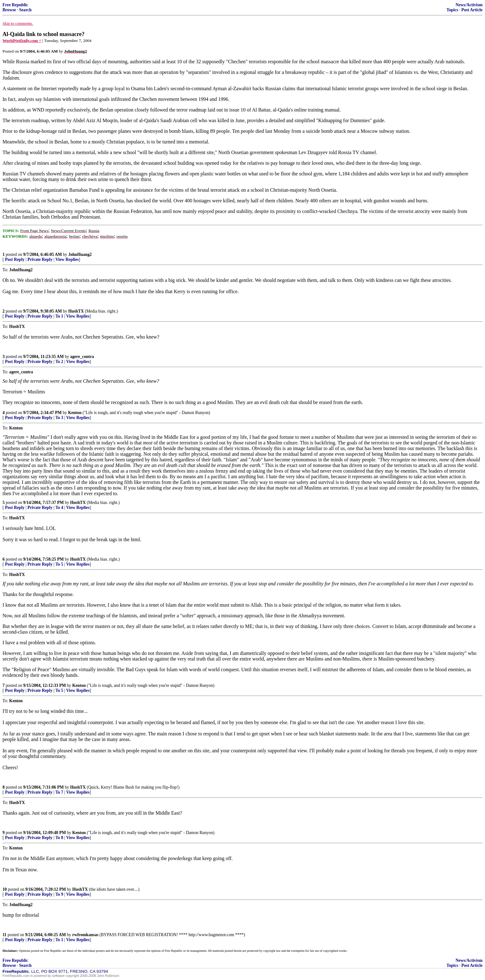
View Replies (67, 259)
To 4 (59, 508)
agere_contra (82, 357)
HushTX (76, 311)
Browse (9, 10)
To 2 (59, 362)
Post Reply (15, 259)
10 (5, 889)
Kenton (75, 413)
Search (25, 10)
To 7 (59, 792)
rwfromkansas (85, 935)
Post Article (472, 10)
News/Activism (469, 5)
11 (5, 935)
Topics (452, 10)
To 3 (59, 418)
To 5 (59, 564)
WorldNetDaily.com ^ (22, 41)
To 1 (59, 316)
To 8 (59, 838)
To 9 (59, 894)
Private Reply (40, 259)
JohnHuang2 (80, 254)
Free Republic (15, 5)
